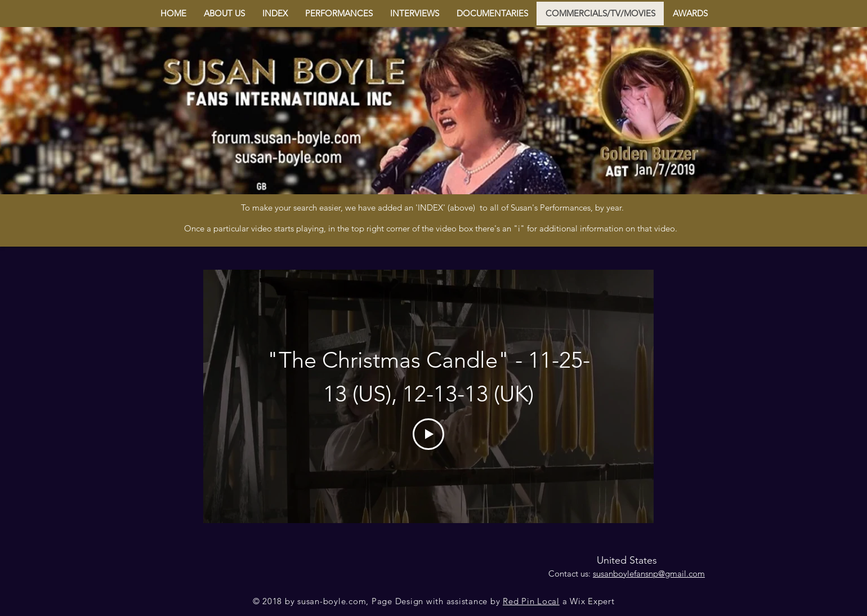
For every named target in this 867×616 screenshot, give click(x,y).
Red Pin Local (531, 601)
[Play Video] (428, 434)
